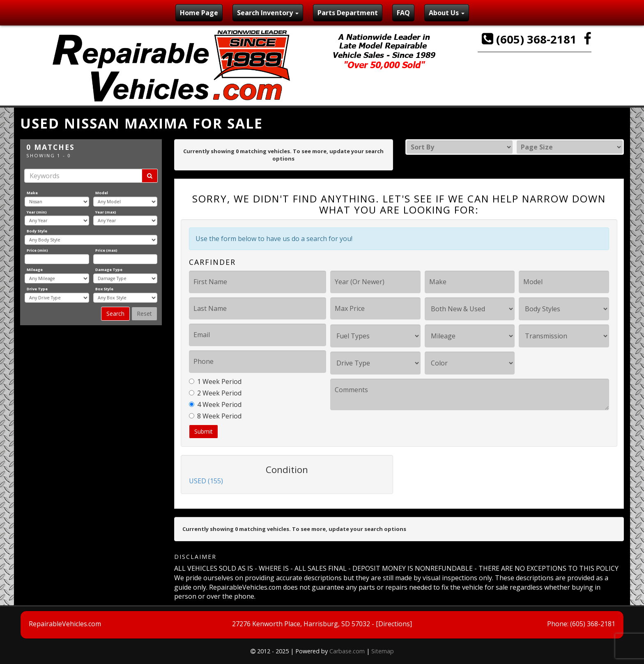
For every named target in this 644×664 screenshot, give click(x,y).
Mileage (35, 270)
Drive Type (37, 289)
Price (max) (106, 250)
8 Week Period (215, 416)
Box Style (104, 289)
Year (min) (37, 212)
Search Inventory (268, 13)
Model (102, 193)
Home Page (199, 13)
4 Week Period (215, 404)
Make (32, 193)
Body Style (37, 231)
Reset (144, 314)
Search (115, 314)
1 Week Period (215, 381)
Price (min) (37, 250)
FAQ (403, 13)
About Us (447, 13)
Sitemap (383, 651)
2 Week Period (215, 393)
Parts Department (348, 13)
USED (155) (206, 481)
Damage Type (109, 270)
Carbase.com (347, 651)
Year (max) (106, 212)
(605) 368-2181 (531, 39)
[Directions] (394, 624)
